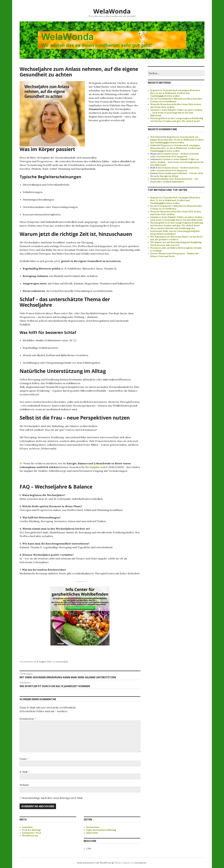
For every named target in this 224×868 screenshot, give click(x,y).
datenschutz (93, 827)
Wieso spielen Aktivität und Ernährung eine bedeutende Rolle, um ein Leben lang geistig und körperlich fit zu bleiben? (175, 231)
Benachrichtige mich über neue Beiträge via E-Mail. (53, 798)
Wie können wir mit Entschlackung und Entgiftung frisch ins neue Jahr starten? (176, 244)
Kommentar (28, 719)
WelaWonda (112, 11)
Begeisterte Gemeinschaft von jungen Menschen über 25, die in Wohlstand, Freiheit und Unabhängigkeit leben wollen (175, 93)
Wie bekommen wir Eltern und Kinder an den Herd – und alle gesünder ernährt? (177, 238)
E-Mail (24, 772)
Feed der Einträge (31, 830)
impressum (92, 833)
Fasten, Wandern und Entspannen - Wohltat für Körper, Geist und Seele (174, 255)
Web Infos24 (157, 137)
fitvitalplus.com (95, 467)
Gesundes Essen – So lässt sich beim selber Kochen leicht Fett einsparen (174, 155)
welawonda (62, 662)
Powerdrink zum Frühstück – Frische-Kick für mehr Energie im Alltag (177, 175)
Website (24, 785)
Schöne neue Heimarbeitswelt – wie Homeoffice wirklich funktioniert (174, 180)
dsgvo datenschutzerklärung (101, 830)
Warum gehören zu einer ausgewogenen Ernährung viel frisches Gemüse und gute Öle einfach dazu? (177, 120)
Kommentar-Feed (31, 833)
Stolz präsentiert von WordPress (94, 863)
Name (24, 759)
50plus (154, 145)
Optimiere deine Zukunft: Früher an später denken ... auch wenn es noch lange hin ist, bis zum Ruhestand (177, 219)
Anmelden (27, 827)
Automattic (141, 863)
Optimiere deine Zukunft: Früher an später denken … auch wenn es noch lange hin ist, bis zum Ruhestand (176, 113)
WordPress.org (30, 836)
